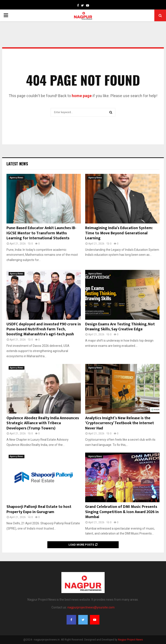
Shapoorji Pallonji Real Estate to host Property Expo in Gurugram (39, 509)
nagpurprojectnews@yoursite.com (91, 607)
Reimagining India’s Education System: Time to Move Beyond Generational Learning (119, 233)
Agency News (17, 178)
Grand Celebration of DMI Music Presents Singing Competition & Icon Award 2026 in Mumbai (122, 512)
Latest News (17, 164)
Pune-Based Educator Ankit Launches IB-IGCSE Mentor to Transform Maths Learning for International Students (41, 233)
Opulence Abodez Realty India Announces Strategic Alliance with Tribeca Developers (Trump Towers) (43, 423)
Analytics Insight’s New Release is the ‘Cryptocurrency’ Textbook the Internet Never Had (120, 423)
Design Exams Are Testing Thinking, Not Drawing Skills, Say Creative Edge (120, 327)
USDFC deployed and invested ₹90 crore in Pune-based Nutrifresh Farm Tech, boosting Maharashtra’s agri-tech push (44, 329)
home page (82, 96)
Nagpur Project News (130, 640)
